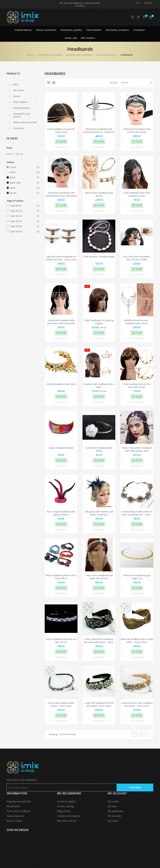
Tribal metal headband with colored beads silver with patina (61, 194)
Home (16, 96)
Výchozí (136, 83)
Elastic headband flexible (61, 448)
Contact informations (69, 816)
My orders (113, 801)
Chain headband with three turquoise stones (137, 194)
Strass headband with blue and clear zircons (61, 641)
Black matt (23, 183)
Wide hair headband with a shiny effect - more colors (137, 641)
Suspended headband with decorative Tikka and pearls (61, 322)
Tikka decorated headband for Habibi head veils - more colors (61, 258)
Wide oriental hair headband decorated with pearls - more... (99, 641)
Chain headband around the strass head (61, 131)
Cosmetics (19, 128)
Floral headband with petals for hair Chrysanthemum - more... (137, 513)
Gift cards (18, 90)
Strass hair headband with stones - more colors (61, 704)
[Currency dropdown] (137, 3)
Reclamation (13, 806)
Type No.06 (23, 231)
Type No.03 (23, 216)
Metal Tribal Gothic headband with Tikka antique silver (137, 449)
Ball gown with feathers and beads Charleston (99, 513)
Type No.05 (23, 226)
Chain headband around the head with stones (137, 386)
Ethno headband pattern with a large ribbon (61, 577)
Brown (23, 193)
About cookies (15, 821)
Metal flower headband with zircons (99, 194)
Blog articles (64, 811)
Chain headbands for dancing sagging (99, 322)
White (23, 172)
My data (112, 806)
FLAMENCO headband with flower (99, 449)
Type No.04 (23, 221)
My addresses (116, 811)
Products (13, 74)
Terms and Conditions (19, 811)
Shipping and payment (19, 801)
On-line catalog (65, 806)
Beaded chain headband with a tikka (99, 386)
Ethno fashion (20, 102)
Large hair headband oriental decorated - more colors (99, 704)
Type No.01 (23, 206)
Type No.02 (23, 211)
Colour (23, 167)
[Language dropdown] (147, 3)
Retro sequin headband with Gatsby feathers (61, 513)
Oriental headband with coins (61, 384)
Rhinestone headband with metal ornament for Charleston (99, 131)
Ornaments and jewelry (21, 115)
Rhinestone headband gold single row (137, 577)
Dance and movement (25, 122)
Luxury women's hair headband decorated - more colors (137, 704)
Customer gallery (66, 801)
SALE (16, 84)
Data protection (15, 816)
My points (113, 821)
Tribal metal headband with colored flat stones (137, 131)
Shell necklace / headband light (99, 257)
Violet (23, 188)
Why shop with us (67, 821)
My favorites (115, 816)
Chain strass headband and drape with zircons (99, 577)
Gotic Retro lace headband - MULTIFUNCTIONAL (137, 258)
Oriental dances (22, 108)
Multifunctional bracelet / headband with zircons (137, 322)
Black (23, 178)
